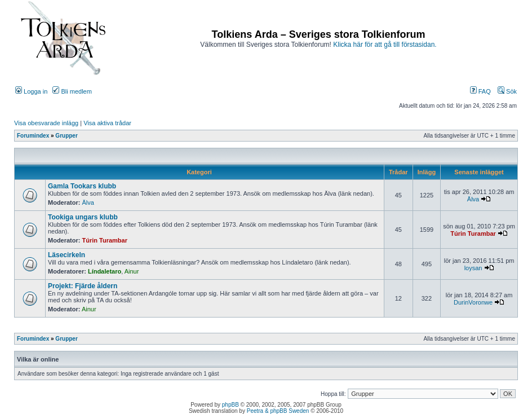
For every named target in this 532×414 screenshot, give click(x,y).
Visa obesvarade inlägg (46, 123)
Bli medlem (72, 91)
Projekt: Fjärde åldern (83, 286)
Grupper (66, 136)
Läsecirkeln (66, 255)
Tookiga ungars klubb (83, 217)
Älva (88, 202)
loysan (473, 268)
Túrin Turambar (105, 240)
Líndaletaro (105, 271)
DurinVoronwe (473, 302)
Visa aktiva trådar (107, 123)
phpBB (230, 405)
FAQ (480, 91)
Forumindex (33, 136)
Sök (507, 91)
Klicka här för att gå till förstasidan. (385, 45)
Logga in (31, 91)
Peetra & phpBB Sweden (278, 411)
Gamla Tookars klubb (82, 186)
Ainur (132, 271)
